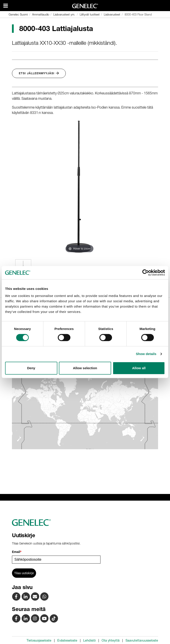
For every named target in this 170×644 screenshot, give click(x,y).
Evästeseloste (67, 640)
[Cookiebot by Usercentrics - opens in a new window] (146, 273)
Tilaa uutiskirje (24, 573)
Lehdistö (89, 640)
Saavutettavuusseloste (142, 640)
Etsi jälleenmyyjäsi (39, 73)
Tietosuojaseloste (39, 640)
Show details (146, 354)
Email (17, 552)
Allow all (139, 368)
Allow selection (85, 368)
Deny (31, 368)
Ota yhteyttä (111, 640)
